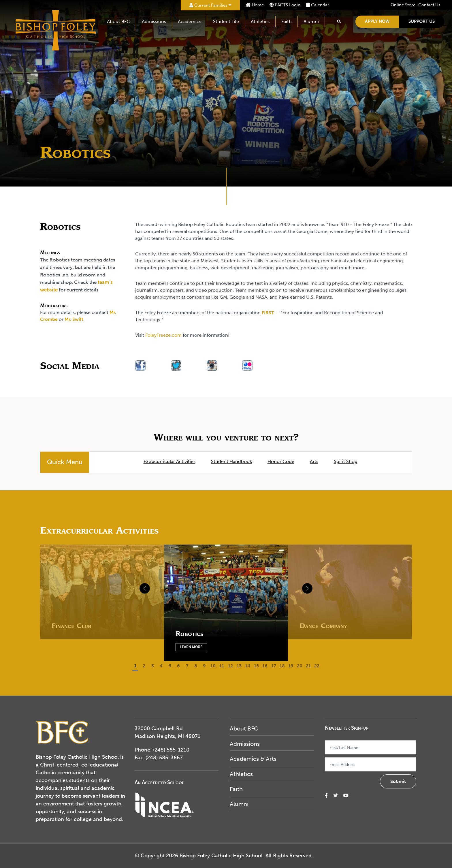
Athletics (260, 21)
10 (213, 666)
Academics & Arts (253, 759)
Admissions (154, 21)
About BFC (119, 21)
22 (317, 666)
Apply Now (377, 21)
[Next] (286, 585)
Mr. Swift (74, 319)
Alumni (311, 21)
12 (230, 666)
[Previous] (166, 585)
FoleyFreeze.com (163, 335)
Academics (190, 21)
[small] (326, 795)
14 (248, 666)
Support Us (422, 21)
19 (291, 666)
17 (274, 666)
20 (300, 666)
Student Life (226, 21)
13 (239, 666)
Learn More (191, 647)
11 (222, 666)
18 (282, 666)
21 (308, 666)
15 (256, 666)
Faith (287, 21)
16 (265, 666)
